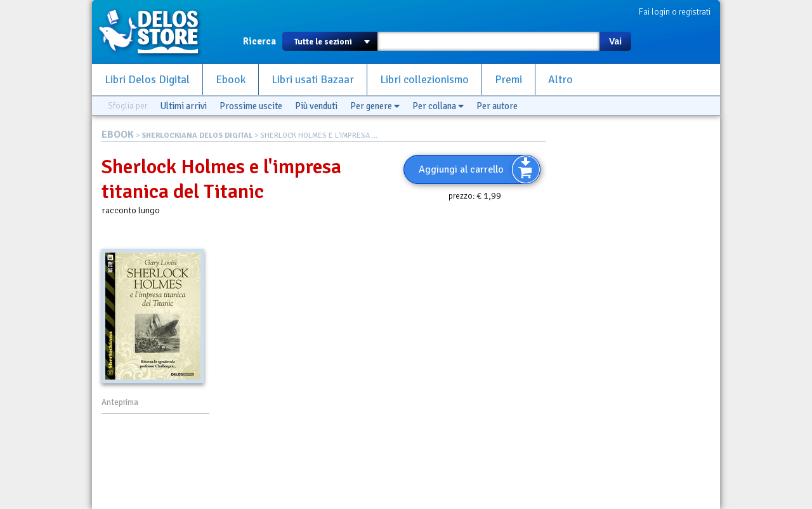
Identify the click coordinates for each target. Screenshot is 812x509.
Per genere (375, 106)
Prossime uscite (251, 106)
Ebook (231, 80)
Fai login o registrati (675, 12)
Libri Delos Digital (147, 80)
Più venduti (316, 106)
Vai (615, 41)
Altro (560, 80)
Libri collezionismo (424, 80)
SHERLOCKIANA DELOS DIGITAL (197, 136)
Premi (508, 80)
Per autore (497, 106)
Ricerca (259, 41)
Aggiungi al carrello (461, 169)
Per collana (438, 106)
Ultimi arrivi (183, 106)
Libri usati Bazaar (313, 80)
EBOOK (118, 135)
